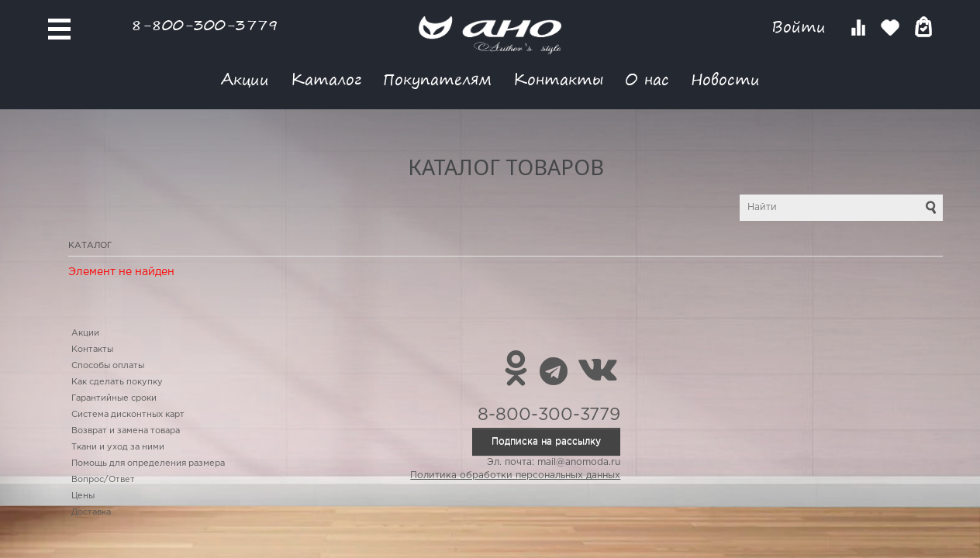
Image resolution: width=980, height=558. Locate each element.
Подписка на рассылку (546, 441)
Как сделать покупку (117, 382)
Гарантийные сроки (114, 398)
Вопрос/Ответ (103, 480)
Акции (245, 79)
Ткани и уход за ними (118, 447)
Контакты (558, 79)
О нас (647, 79)
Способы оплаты (108, 366)
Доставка (91, 512)
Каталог (326, 79)
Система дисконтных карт (128, 415)
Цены (83, 496)
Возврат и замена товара (126, 431)
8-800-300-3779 (205, 24)
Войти (801, 27)
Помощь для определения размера (148, 463)
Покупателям (437, 79)
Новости (725, 79)
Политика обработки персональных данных (515, 475)
